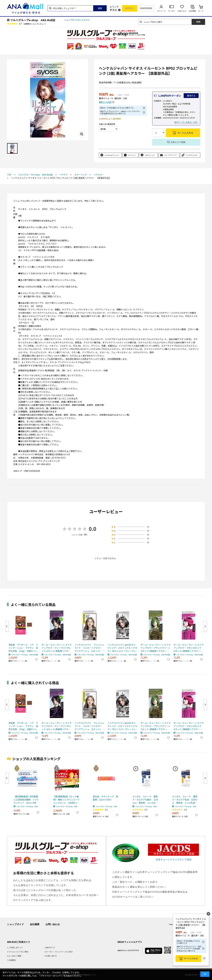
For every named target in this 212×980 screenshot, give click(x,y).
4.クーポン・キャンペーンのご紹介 (59, 952)
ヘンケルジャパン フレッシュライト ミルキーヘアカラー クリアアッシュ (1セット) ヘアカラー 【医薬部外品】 (90, 648)
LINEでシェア (150, 155)
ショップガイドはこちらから (77, 20)
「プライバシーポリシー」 (51, 976)
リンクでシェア (192, 155)
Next (205, 626)
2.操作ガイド (50, 947)
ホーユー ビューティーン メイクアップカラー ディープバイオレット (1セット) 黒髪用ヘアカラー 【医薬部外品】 (57, 648)
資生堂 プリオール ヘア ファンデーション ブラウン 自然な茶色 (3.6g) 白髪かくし (23, 648)
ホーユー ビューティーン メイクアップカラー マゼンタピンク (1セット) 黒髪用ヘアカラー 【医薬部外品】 (189, 648)
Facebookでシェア (112, 155)
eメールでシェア (171, 155)
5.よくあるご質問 (14, 956)
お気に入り (182, 11)
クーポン (172, 11)
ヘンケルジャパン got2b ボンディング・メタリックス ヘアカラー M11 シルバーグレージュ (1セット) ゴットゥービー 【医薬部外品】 (122, 648)
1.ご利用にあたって (15, 947)
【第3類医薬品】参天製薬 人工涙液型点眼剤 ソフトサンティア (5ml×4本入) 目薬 (27, 800)
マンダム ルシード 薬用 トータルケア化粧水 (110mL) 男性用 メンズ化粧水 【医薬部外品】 (146, 800)
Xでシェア (132, 155)
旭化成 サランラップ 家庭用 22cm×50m (105, 798)
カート (201, 11)
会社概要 (35, 924)
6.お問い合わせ (51, 956)
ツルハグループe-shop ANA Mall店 (33, 20)
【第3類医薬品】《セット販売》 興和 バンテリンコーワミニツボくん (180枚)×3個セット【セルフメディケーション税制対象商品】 (66, 800)
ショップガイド (15, 924)
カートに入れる (191, 958)
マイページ (161, 11)
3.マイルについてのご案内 (18, 952)
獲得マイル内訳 (105, 102)
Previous (7, 626)
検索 (100, 8)
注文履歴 (192, 11)
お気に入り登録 (178, 142)
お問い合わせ (53, 924)
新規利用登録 (146, 8)
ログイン (129, 8)
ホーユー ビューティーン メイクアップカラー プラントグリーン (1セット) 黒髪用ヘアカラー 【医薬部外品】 (156, 648)
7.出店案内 (11, 960)
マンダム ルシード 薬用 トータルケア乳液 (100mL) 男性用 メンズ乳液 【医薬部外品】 (185, 800)
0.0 (93, 529)
